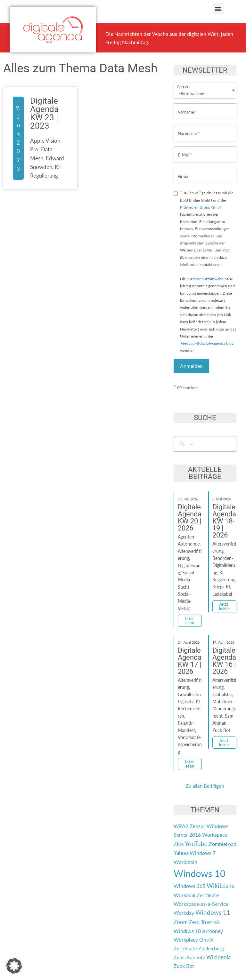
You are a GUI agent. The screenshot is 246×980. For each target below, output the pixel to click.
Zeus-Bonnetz (189, 957)
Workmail (184, 895)
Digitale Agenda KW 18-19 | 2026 (224, 521)
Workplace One (191, 940)
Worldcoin (185, 862)
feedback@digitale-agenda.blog (207, 343)
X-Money (213, 931)
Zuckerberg (211, 948)
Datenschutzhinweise (206, 279)
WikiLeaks (220, 886)
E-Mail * (185, 150)
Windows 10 (200, 873)
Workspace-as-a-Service (201, 904)
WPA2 (181, 826)
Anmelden (191, 366)
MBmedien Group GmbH (201, 207)
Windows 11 (213, 912)
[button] (218, 8)
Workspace (215, 835)
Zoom (181, 922)
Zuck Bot (184, 966)
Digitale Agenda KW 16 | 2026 (224, 661)
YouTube (196, 844)
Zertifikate (185, 948)
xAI (217, 922)
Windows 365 (189, 886)
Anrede (183, 82)
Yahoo (181, 853)
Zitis (179, 844)
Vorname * (187, 107)
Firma (183, 171)
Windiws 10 (187, 931)
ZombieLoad (223, 844)
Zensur (197, 826)
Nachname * (189, 128)
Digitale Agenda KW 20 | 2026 (190, 518)
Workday (184, 913)
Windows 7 (203, 853)
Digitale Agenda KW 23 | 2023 (44, 113)
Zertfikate (208, 895)
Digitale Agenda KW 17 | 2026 (190, 661)
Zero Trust (201, 922)
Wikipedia (218, 957)
